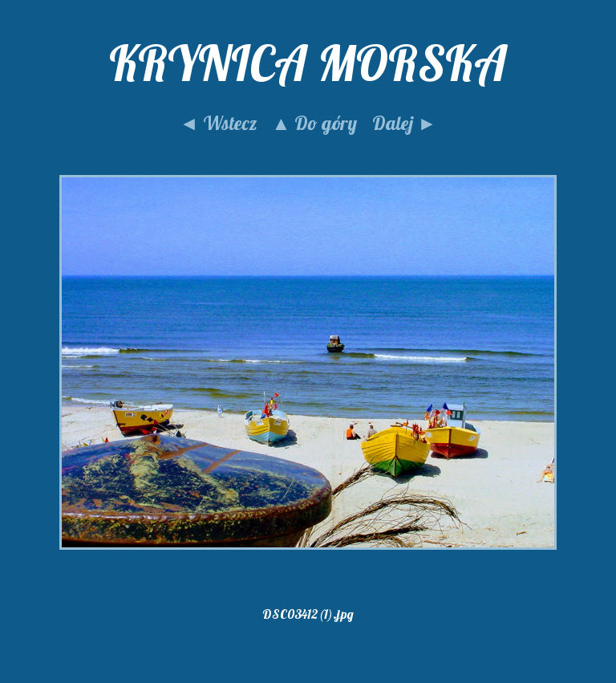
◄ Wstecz (218, 123)
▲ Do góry (315, 123)
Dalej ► (404, 123)
